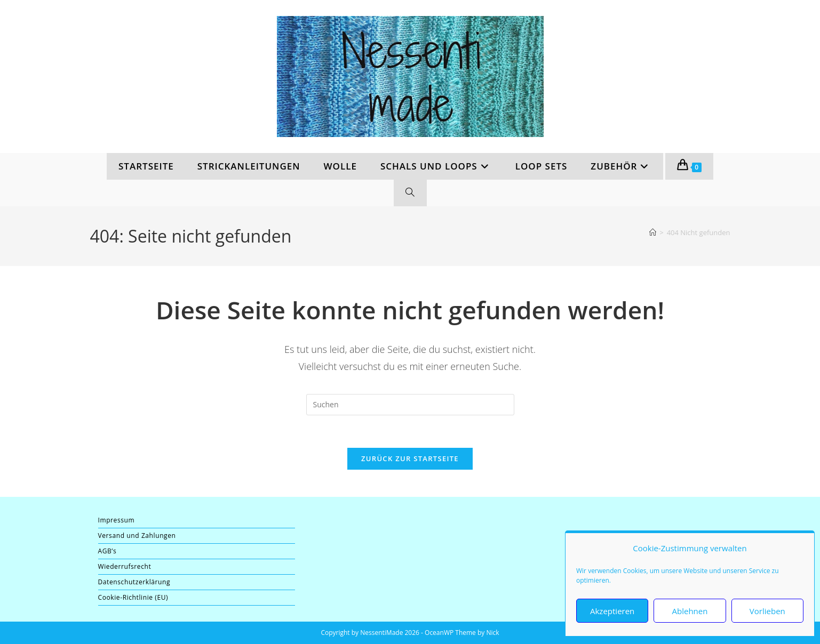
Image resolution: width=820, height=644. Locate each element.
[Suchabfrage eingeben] (410, 405)
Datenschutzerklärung (134, 582)
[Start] (653, 232)
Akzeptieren (612, 611)
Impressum (117, 520)
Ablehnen (690, 611)
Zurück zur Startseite (410, 458)
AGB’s (108, 551)
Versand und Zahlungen (137, 536)
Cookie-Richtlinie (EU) (133, 597)
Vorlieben (767, 611)
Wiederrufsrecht (125, 566)
